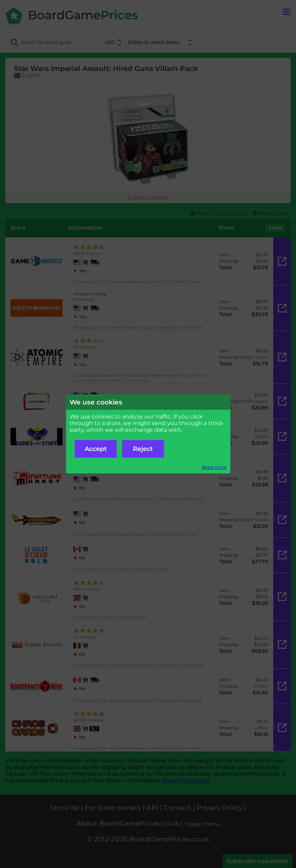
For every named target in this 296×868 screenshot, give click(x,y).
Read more (214, 467)
